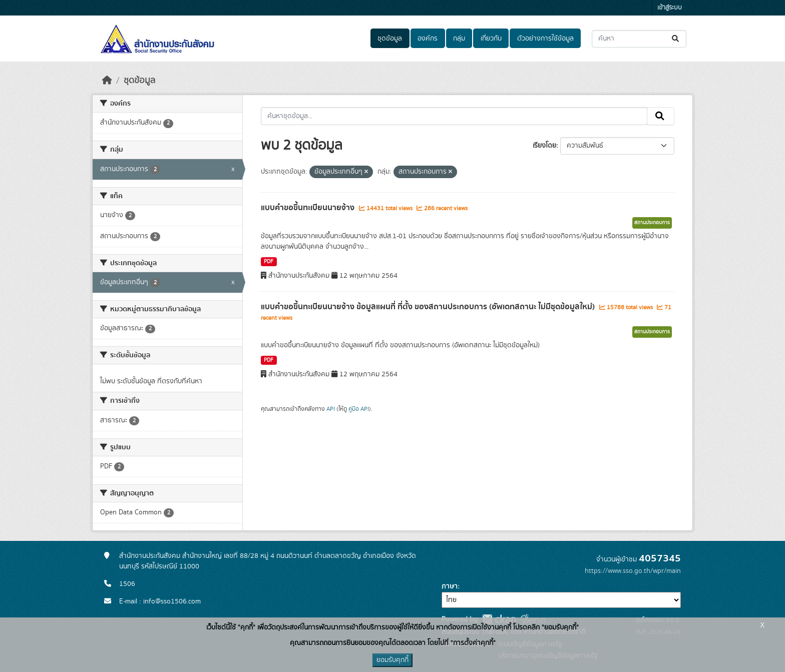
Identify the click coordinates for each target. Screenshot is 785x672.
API (331, 409)
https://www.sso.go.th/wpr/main (633, 571)
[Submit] (676, 39)
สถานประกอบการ (652, 223)
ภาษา (450, 586)
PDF (269, 262)
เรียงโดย (544, 146)
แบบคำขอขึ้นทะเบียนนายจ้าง (309, 208)
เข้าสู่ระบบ (670, 8)
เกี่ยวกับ (491, 39)
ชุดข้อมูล (390, 39)
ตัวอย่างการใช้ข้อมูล (545, 39)
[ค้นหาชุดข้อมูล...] (639, 39)
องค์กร (428, 39)
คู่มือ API (359, 409)
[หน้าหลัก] (107, 81)
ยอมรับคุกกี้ (392, 660)
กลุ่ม (459, 39)
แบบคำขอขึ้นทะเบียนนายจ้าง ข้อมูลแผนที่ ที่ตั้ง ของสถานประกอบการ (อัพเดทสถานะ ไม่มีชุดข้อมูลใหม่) (429, 307)
